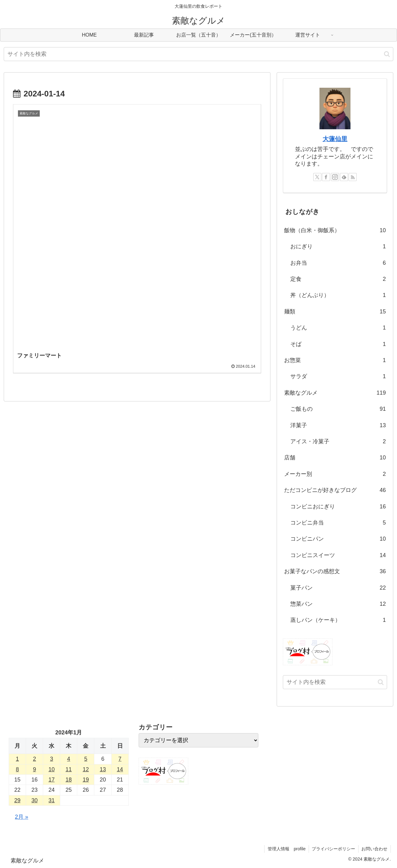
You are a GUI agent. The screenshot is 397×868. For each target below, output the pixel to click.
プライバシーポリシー (333, 849)
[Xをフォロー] (317, 177)
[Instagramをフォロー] (335, 177)
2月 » (22, 817)
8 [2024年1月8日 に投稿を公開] (17, 769)
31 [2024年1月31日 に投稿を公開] (51, 800)
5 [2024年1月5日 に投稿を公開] (86, 759)
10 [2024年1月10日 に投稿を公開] (51, 769)
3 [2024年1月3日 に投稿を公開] (51, 759)
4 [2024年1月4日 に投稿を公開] (69, 759)
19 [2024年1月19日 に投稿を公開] (86, 780)
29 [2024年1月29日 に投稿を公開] (17, 800)
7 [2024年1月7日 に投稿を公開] (120, 759)
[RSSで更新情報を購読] (353, 177)
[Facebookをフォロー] (326, 177)
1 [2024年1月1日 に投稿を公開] (17, 759)
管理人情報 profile (286, 849)
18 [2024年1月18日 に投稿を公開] (69, 780)
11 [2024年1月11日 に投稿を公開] (69, 769)
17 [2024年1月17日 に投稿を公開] (51, 780)
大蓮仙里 (335, 139)
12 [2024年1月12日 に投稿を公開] (86, 769)
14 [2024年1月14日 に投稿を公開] (120, 769)
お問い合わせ (374, 849)
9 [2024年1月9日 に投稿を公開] (34, 769)
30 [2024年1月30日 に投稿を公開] (34, 800)
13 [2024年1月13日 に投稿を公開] (103, 769)
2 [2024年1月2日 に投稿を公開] (34, 759)
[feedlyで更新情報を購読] (344, 177)
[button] (387, 54)
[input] (198, 54)
